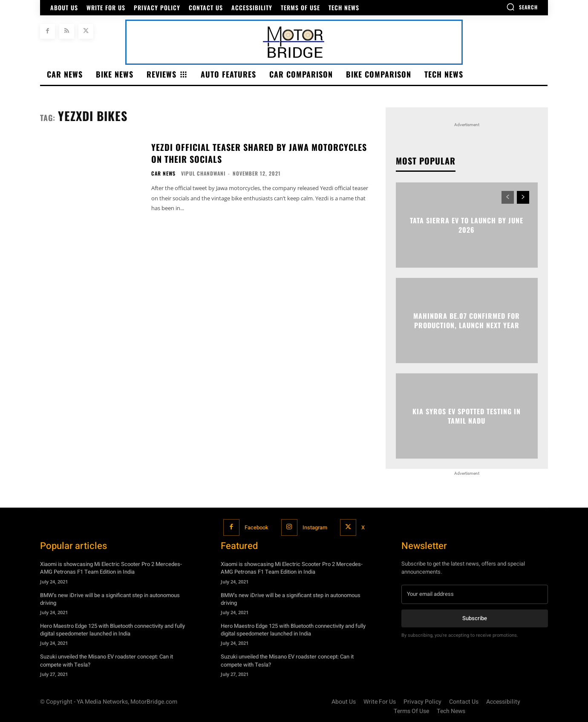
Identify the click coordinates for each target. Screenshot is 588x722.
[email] (475, 594)
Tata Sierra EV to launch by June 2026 (467, 225)
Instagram (315, 527)
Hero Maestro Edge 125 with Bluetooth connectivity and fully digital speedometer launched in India (112, 630)
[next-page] (523, 197)
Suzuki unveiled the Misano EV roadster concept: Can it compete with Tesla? (107, 660)
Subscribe (475, 618)
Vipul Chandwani (203, 173)
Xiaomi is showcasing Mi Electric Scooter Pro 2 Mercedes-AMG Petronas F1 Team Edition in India (111, 568)
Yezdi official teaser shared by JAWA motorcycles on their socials (259, 153)
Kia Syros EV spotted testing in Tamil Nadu (467, 416)
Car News (163, 173)
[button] (522, 7)
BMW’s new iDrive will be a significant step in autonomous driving (110, 599)
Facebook (256, 527)
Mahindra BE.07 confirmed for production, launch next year (467, 321)
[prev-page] (508, 197)
